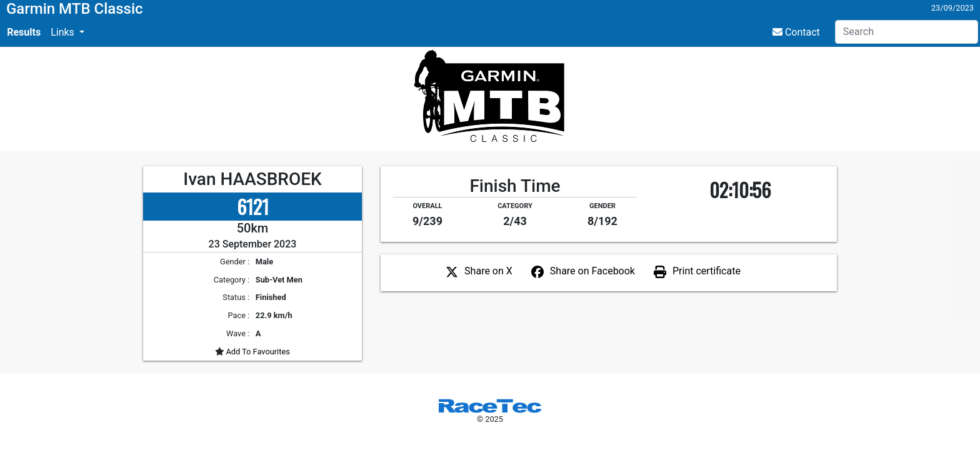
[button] (67, 32)
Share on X (488, 271)
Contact (796, 32)
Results (24, 32)
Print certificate (707, 271)
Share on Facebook (592, 271)
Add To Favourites (257, 352)
